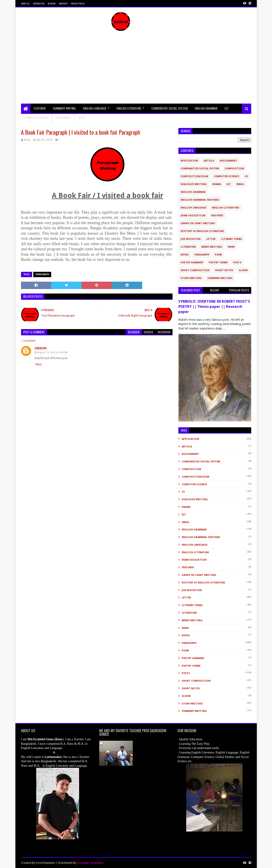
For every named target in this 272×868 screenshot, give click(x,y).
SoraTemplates (45, 863)
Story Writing (191, 278)
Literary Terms (232, 239)
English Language (95, 108)
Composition (234, 169)
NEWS (82, 118)
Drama (217, 184)
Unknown (40, 348)
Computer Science (37, 118)
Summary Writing (64, 108)
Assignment (63, 118)
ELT (227, 108)
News (231, 247)
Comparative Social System (169, 108)
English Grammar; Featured (200, 200)
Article (209, 161)
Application (189, 161)
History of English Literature (202, 231)
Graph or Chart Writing (198, 223)
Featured (40, 108)
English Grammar (206, 108)
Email (240, 184)
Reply (38, 364)
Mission (52, 3)
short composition (195, 270)
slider (243, 270)
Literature (188, 247)
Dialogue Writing (194, 184)
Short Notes (224, 270)
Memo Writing (212, 247)
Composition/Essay (194, 176)
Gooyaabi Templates (90, 863)
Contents (63, 3)
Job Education (191, 239)
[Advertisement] (136, 70)
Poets (237, 263)
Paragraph (42, 274)
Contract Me (39, 3)
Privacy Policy (78, 3)
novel (185, 255)
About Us (25, 3)
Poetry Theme (218, 263)
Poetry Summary (192, 263)
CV (246, 176)
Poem (218, 255)
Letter (211, 239)
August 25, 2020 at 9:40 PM (52, 352)
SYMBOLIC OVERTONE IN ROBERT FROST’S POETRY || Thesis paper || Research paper (214, 307)
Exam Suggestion (193, 216)
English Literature (129, 108)
